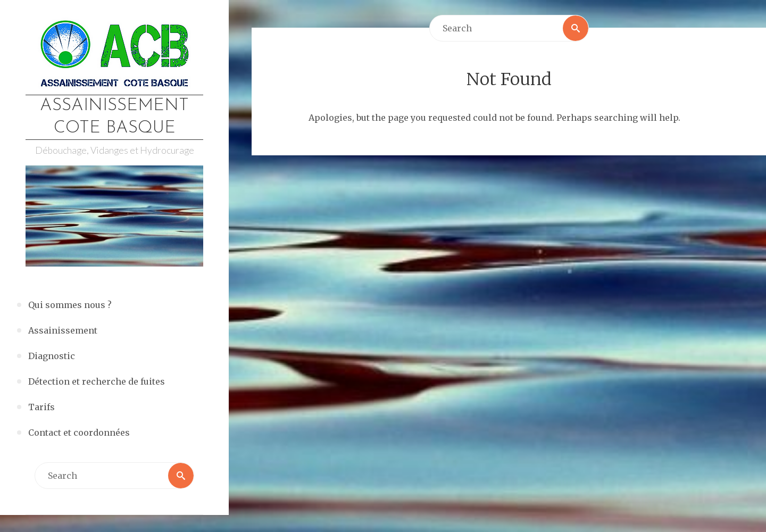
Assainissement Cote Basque (114, 117)
